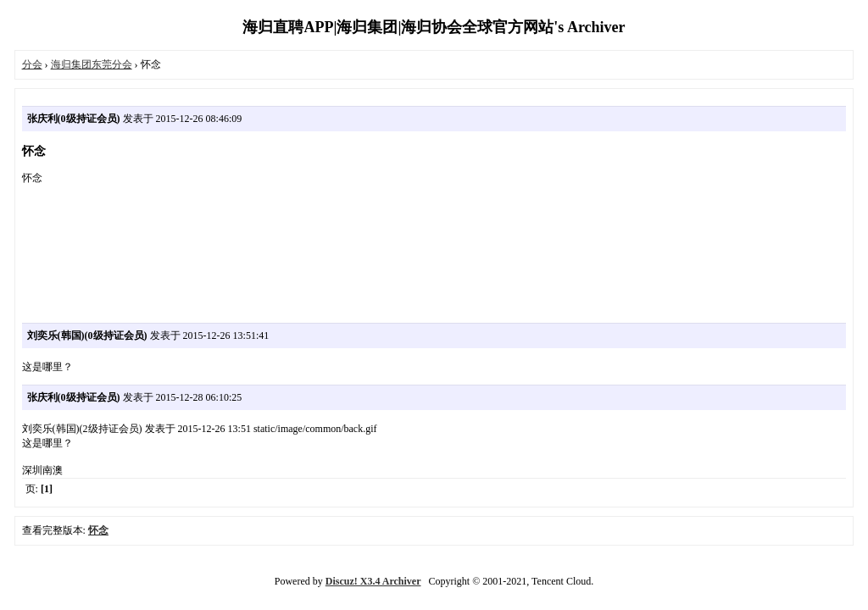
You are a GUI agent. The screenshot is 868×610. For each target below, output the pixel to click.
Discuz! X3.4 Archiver (373, 581)
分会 (32, 64)
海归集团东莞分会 (92, 64)
